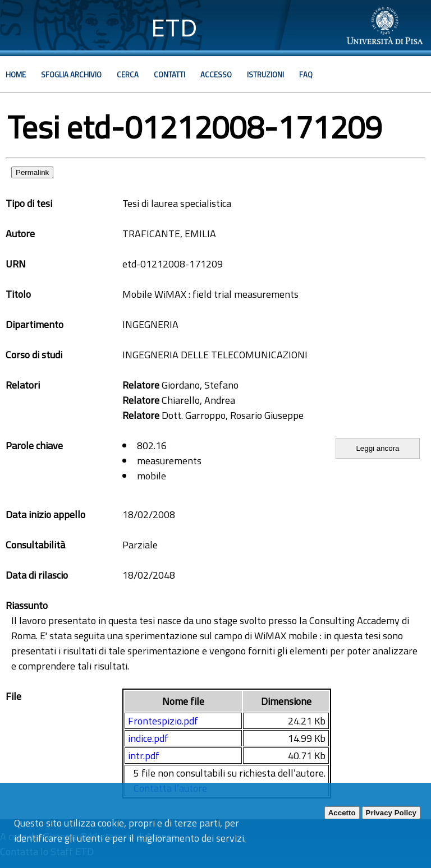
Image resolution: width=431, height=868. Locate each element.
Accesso (216, 75)
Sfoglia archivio (71, 75)
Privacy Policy (391, 813)
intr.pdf (144, 756)
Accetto (342, 813)
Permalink (32, 172)
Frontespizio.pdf (163, 721)
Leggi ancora (377, 448)
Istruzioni (265, 75)
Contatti (169, 75)
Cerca (128, 75)
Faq (306, 75)
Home (16, 75)
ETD (174, 28)
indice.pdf (148, 738)
